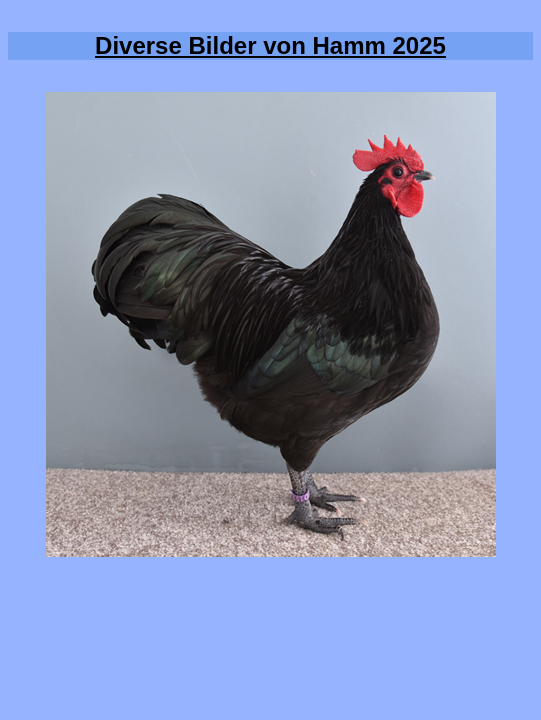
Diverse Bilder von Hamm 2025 (270, 45)
